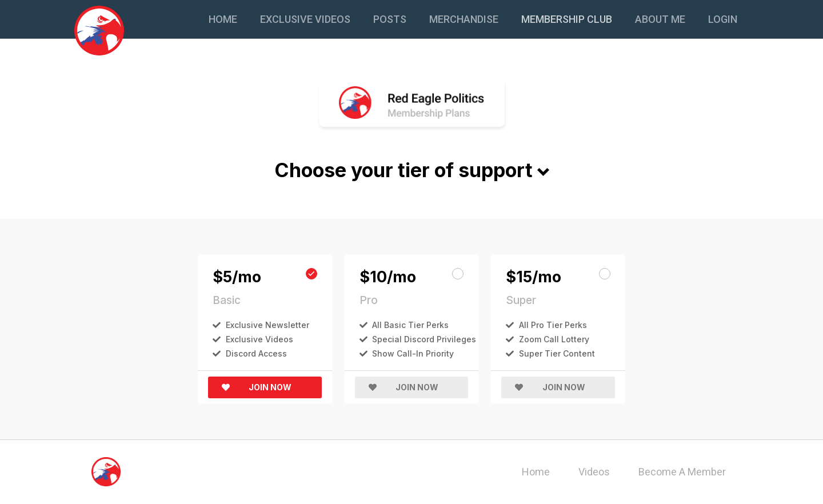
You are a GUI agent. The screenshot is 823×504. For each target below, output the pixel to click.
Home (223, 19)
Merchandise (464, 19)
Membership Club (567, 19)
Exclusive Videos (305, 19)
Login (723, 19)
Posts (390, 19)
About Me (660, 19)
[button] (265, 387)
